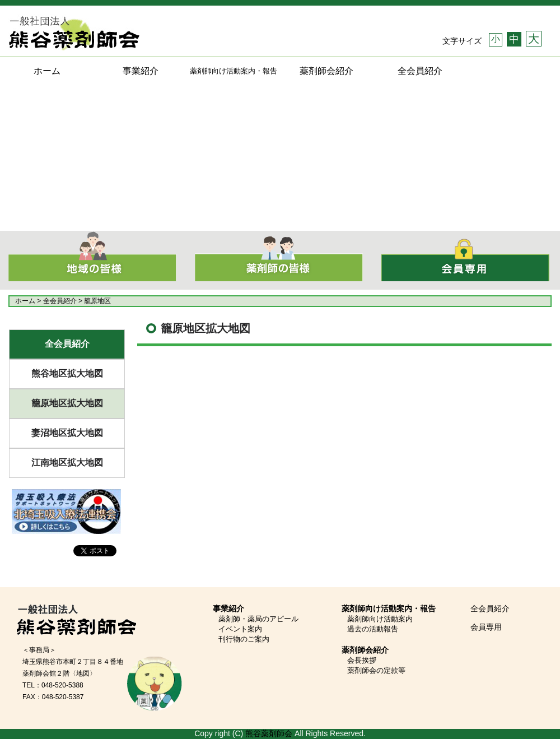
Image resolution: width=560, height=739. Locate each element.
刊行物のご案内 (244, 639)
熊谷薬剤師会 (269, 733)
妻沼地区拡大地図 (67, 433)
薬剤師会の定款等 (376, 670)
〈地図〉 (83, 673)
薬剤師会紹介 (326, 71)
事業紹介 (141, 71)
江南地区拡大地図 (67, 463)
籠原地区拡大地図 (67, 403)
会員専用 (486, 627)
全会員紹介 (420, 71)
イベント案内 (240, 629)
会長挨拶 (362, 660)
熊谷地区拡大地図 (67, 373)
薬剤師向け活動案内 (380, 619)
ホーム (47, 71)
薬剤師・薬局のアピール (258, 619)
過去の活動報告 (373, 629)
